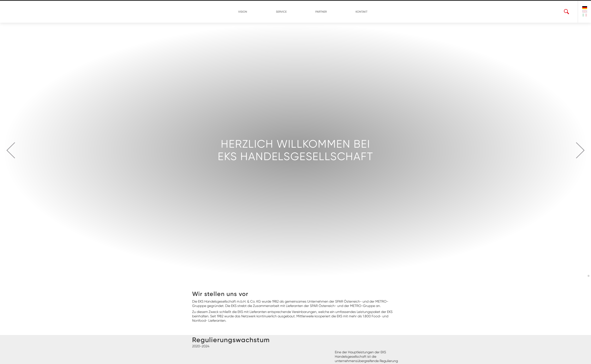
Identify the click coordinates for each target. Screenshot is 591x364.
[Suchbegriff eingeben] (570, 12)
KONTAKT (357, 12)
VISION (247, 12)
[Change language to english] (585, 12)
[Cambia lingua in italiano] (585, 15)
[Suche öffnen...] (567, 12)
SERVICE (283, 12)
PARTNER (320, 12)
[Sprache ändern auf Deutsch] (585, 8)
